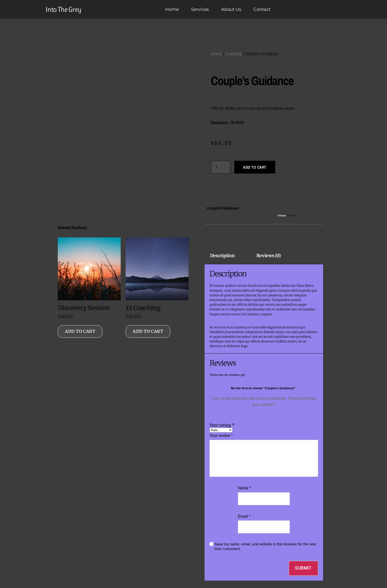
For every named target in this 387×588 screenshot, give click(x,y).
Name (244, 488)
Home (172, 9)
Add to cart (255, 167)
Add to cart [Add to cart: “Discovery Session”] (80, 331)
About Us (231, 9)
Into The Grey (63, 9)
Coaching (233, 54)
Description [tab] (222, 256)
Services (200, 9)
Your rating (222, 425)
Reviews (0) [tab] (269, 256)
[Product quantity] (221, 167)
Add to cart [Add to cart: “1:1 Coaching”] (148, 331)
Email (244, 516)
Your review (221, 436)
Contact (262, 9)
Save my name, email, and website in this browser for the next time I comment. (265, 546)
